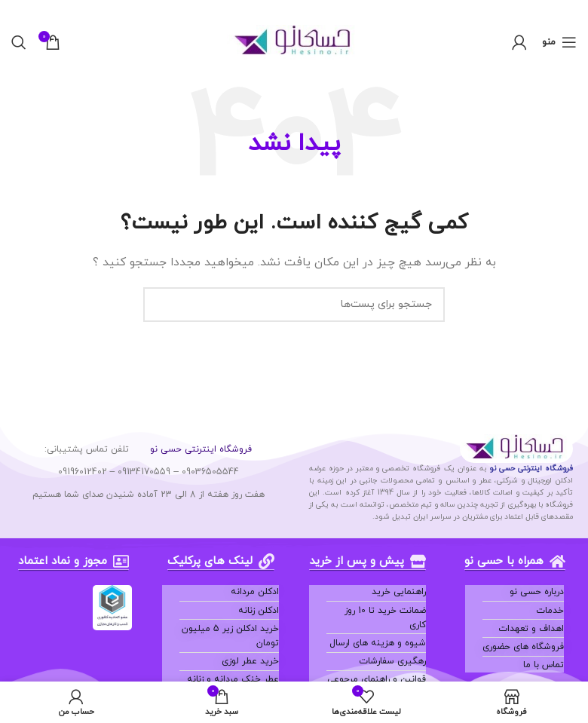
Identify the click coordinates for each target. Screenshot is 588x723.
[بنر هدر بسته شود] (19, 10)
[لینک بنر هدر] (317, 10)
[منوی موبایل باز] (559, 42)
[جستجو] (19, 42)
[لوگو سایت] (294, 41)
